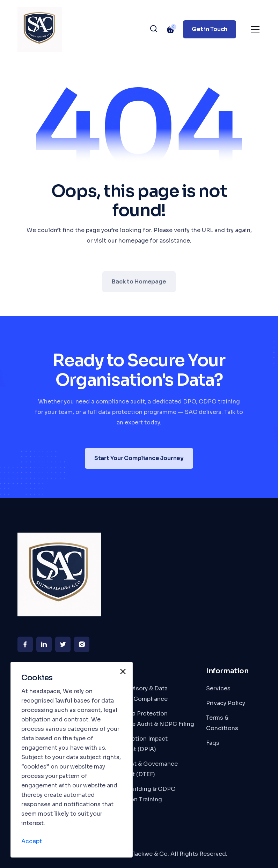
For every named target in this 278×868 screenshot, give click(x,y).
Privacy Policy (226, 703)
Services (218, 688)
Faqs (213, 743)
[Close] (123, 672)
